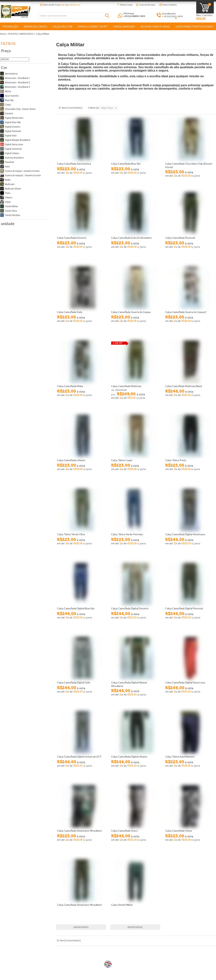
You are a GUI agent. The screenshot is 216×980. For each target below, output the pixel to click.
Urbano (6, 197)
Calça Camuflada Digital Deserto (130, 608)
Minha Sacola (205, 7)
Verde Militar (9, 206)
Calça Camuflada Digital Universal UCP (79, 757)
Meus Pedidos (170, 5)
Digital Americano (12, 118)
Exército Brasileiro (12, 158)
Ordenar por (94, 108)
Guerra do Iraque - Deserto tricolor (20, 171)
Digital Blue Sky (10, 122)
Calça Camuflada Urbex (179, 831)
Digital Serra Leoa (11, 144)
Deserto (7, 113)
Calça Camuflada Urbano (71, 460)
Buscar (108, 16)
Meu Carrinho (204, 15)
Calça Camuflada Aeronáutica (74, 164)
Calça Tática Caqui (122, 460)
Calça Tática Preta (176, 460)
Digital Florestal (10, 131)
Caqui (5, 105)
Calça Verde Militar (122, 905)
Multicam (7, 184)
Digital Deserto (10, 127)
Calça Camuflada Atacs (124, 831)
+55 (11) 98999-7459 (134, 16)
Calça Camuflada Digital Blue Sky (76, 608)
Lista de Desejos (147, 5)
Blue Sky (7, 100)
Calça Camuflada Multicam (126, 386)
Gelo (5, 166)
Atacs (6, 91)
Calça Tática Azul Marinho (180, 757)
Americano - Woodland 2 (15, 82)
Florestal (7, 162)
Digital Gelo (8, 135)
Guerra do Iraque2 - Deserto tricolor (20, 175)
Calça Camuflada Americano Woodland (79, 831)
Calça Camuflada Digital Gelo (74, 682)
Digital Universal (11, 149)
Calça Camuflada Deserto (72, 238)
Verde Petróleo (10, 215)
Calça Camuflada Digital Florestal (184, 608)
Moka (5, 180)
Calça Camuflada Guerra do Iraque (131, 312)
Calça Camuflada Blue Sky (126, 164)
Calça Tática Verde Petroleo (127, 534)
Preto (5, 193)
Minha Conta (126, 5)
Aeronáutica (9, 74)
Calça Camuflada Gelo (70, 312)
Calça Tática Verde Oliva (71, 534)
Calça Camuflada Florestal (180, 238)
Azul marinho (9, 96)
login (63, 5)
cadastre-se (74, 5)
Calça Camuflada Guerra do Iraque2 (186, 312)
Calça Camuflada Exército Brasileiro (131, 238)
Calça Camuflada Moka (70, 386)
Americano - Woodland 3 (15, 87)
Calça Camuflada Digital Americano (185, 534)
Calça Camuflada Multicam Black (184, 386)
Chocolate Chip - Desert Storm (18, 109)
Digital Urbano (10, 153)
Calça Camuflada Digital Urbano (129, 757)
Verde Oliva (8, 211)
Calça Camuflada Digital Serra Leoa (185, 682)
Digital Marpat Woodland (15, 140)
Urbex (5, 202)
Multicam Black (10, 189)
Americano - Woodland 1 (15, 78)
